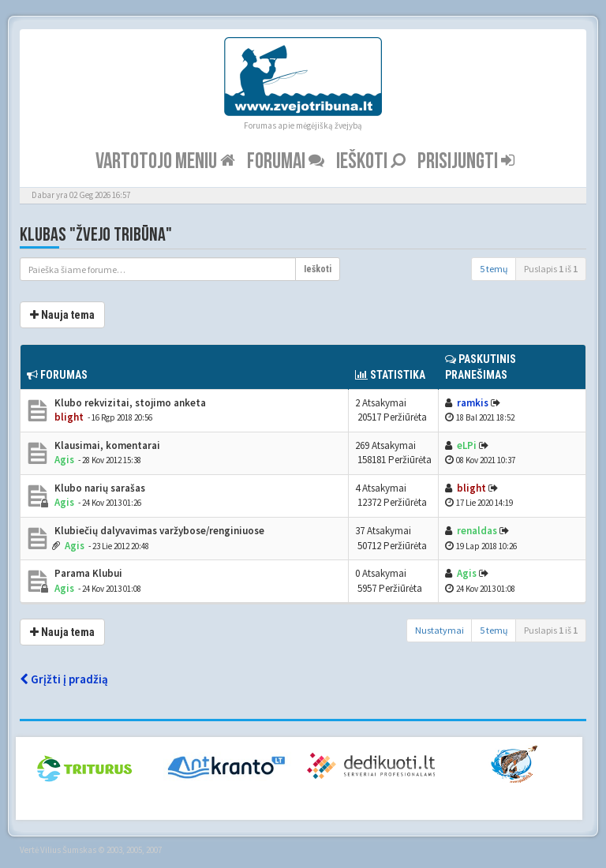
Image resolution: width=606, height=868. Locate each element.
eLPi (467, 445)
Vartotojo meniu (165, 161)
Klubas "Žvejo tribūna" (96, 235)
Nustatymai (440, 630)
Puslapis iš (551, 269)
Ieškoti (371, 161)
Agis (64, 460)
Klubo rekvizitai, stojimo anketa (129, 403)
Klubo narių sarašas (99, 488)
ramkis (473, 403)
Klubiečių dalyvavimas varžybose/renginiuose (158, 531)
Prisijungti (466, 161)
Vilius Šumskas (68, 850)
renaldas (477, 531)
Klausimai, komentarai (106, 445)
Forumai (286, 161)
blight (69, 417)
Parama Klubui (87, 573)
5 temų (494, 269)
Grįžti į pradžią (64, 679)
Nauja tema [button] (62, 315)
